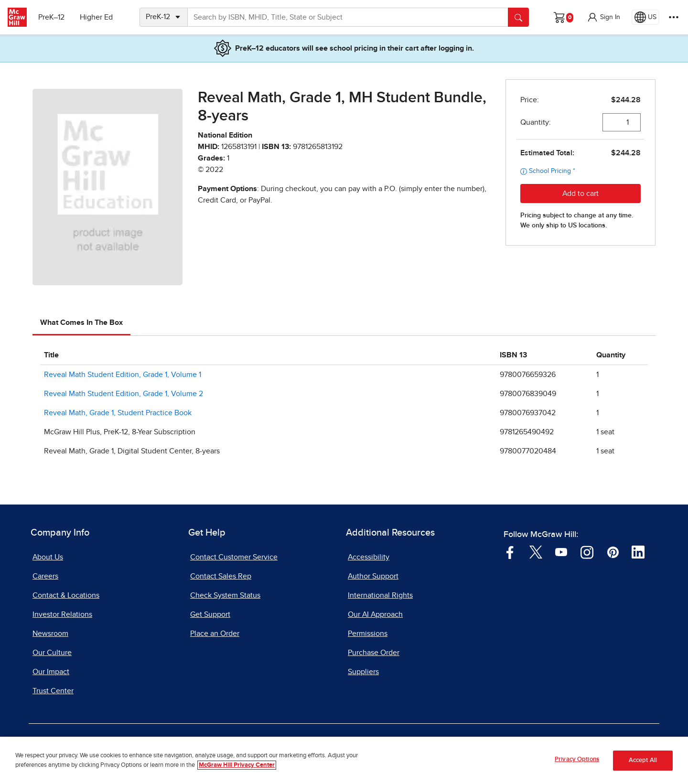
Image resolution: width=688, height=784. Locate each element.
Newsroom (50, 634)
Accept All (643, 764)
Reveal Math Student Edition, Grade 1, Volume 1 (123, 375)
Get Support (210, 614)
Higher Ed (96, 17)
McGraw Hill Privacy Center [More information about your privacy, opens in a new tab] (237, 769)
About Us (48, 557)
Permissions (368, 634)
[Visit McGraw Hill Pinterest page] (613, 551)
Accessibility (369, 557)
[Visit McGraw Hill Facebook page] (510, 551)
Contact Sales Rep (221, 576)
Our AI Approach (375, 614)
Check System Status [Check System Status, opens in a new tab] (225, 595)
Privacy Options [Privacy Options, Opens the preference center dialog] (577, 764)
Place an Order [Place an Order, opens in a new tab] (215, 634)
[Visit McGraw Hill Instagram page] (587, 551)
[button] (603, 17)
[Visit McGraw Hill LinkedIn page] (638, 551)
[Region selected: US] (645, 17)
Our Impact (51, 672)
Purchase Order (374, 653)
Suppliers (363, 672)
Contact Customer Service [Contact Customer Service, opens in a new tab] (234, 557)
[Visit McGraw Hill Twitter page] (536, 551)
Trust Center (53, 691)
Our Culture (52, 653)
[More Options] (674, 17)
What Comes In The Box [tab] (81, 322)
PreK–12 (51, 17)
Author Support (373, 576)
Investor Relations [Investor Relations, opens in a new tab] (62, 614)
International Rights (380, 595)
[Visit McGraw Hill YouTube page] (561, 551)
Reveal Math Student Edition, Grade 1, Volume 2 (124, 394)
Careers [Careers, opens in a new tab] (45, 576)
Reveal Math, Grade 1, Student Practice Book (118, 413)
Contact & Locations (66, 595)
